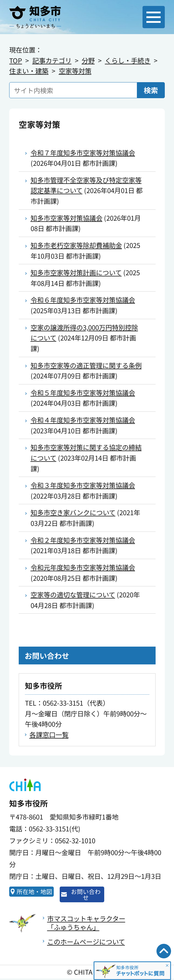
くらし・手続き (128, 60)
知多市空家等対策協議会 (67, 218)
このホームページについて (86, 943)
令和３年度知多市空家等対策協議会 (83, 485)
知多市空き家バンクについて (73, 512)
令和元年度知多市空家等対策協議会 (83, 567)
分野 (88, 60)
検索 (151, 90)
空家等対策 (75, 71)
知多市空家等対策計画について (76, 272)
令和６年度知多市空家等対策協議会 (83, 300)
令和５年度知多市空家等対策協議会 (83, 392)
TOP (16, 60)
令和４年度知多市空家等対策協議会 (83, 420)
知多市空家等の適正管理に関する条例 (86, 365)
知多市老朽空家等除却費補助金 (76, 245)
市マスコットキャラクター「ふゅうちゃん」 (86, 924)
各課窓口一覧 (49, 734)
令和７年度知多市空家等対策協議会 (83, 152)
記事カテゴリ (52, 60)
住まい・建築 (29, 71)
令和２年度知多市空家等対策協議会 (83, 540)
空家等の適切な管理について (73, 594)
